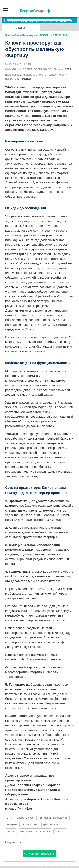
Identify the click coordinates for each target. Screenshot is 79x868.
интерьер (12, 824)
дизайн (11, 831)
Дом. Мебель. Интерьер (19, 35)
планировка (30, 824)
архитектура (50, 824)
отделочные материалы (35, 831)
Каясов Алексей (25, 818)
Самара (60, 831)
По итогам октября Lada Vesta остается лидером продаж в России (41, 20)
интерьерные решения (54, 818)
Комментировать (40, 853)
